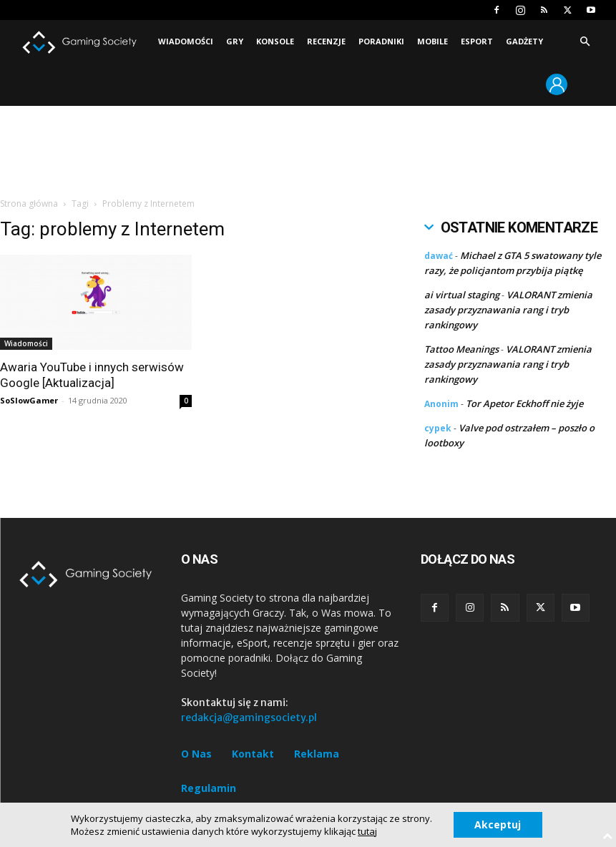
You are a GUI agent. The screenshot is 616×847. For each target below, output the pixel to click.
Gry (235, 41)
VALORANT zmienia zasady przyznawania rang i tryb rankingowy (508, 310)
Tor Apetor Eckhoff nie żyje (524, 403)
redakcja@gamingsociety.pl (249, 718)
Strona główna (29, 204)
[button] (585, 42)
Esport (477, 41)
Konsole (275, 41)
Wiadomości (186, 41)
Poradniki (381, 41)
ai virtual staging (462, 295)
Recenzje (326, 41)
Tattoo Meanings (461, 349)
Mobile (432, 41)
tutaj (367, 831)
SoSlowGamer (29, 400)
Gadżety (524, 41)
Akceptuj (498, 824)
